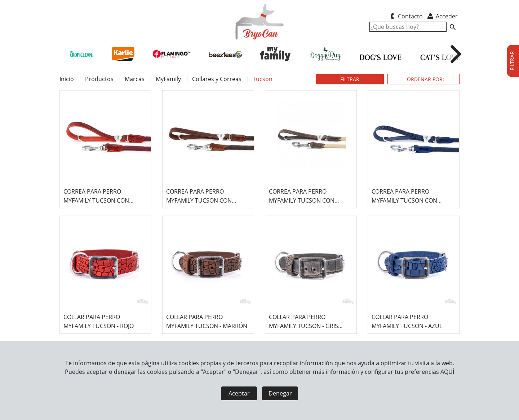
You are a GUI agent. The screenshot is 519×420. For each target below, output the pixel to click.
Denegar (280, 393)
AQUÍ (447, 372)
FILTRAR (350, 79)
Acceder (442, 16)
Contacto (405, 16)
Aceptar (239, 393)
